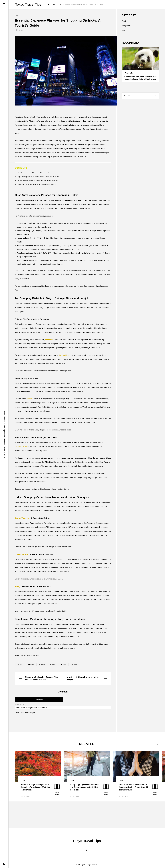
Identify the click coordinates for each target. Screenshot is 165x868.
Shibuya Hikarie (65, 355)
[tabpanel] (140, 64)
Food (124, 21)
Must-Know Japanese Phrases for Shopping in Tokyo (35, 173)
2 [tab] (140, 68)
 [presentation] (156, 744)
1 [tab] (138, 68)
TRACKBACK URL (20, 705)
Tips (123, 30)
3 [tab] (142, 68)
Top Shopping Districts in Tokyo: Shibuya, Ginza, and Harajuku (38, 177)
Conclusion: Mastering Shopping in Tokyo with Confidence (37, 184)
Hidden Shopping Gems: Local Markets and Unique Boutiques (38, 180)
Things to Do (127, 26)
